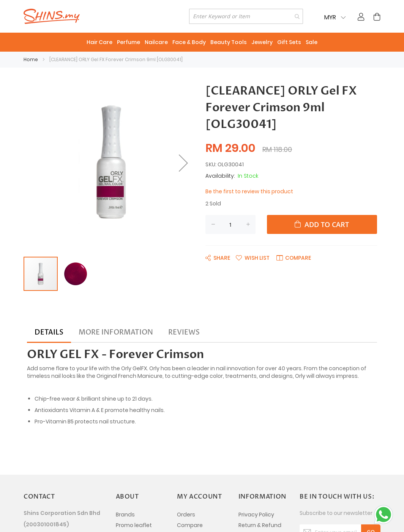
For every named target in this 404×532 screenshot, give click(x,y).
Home (31, 59)
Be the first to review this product (249, 191)
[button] (76, 274)
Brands (125, 515)
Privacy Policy (256, 515)
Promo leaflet (134, 525)
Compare (190, 525)
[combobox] (246, 16)
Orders (186, 515)
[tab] (49, 333)
